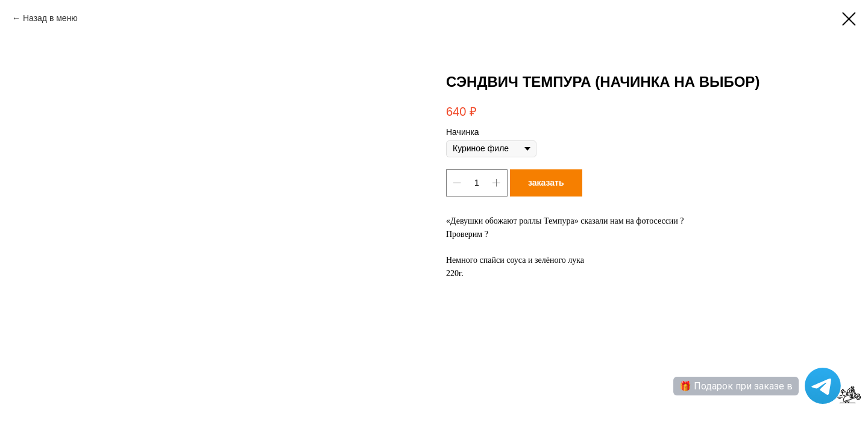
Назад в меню (50, 18)
